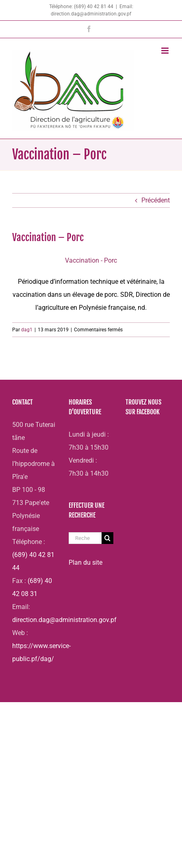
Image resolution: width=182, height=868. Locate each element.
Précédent (156, 200)
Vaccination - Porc (91, 260)
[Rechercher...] (85, 538)
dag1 (27, 330)
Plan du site (86, 562)
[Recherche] (107, 538)
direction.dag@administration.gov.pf (64, 620)
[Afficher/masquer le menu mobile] (166, 51)
